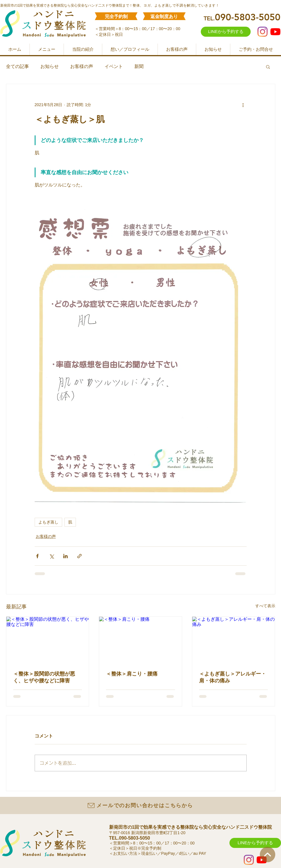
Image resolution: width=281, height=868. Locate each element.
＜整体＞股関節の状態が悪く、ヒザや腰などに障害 (44, 677)
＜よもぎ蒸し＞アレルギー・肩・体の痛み (233, 677)
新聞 (139, 66)
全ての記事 (17, 66)
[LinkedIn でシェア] (65, 556)
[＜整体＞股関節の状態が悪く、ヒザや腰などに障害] (48, 640)
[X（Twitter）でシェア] (51, 556)
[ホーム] (268, 855)
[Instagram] (263, 32)
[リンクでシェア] (79, 556)
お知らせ (50, 66)
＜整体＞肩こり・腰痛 (132, 674)
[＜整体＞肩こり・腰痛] (140, 640)
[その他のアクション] (243, 105)
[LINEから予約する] (226, 32)
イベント (114, 66)
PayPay (168, 853)
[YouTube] (275, 32)
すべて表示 (265, 606)
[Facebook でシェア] (37, 556)
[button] (268, 67)
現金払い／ (151, 853)
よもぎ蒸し (48, 522)
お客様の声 (82, 66)
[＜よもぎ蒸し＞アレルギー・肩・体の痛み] (234, 640)
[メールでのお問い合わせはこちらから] (140, 805)
